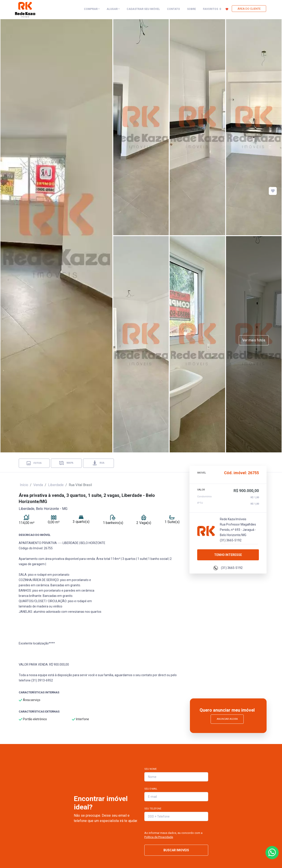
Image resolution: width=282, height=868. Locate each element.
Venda (38, 485)
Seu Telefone (153, 809)
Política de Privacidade (159, 837)
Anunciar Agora (227, 719)
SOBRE (191, 9)
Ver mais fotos (254, 340)
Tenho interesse (228, 555)
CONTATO (173, 9)
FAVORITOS (216, 9)
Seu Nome (150, 769)
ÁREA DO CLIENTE (249, 9)
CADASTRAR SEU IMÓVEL (143, 9)
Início (24, 485)
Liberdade (56, 485)
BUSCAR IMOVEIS (176, 850)
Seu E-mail (151, 789)
